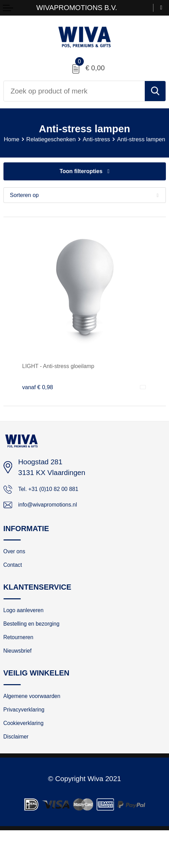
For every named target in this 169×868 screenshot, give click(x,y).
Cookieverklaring (29, 757)
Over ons (17, 567)
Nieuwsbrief (21, 678)
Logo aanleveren (29, 630)
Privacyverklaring (30, 741)
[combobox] (74, 91)
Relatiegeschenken (74, 140)
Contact (15, 583)
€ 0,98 (40, 396)
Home (28, 140)
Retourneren (23, 662)
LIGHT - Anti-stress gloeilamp (68, 375)
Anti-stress (127, 140)
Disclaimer (20, 773)
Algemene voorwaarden (40, 725)
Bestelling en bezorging (39, 646)
